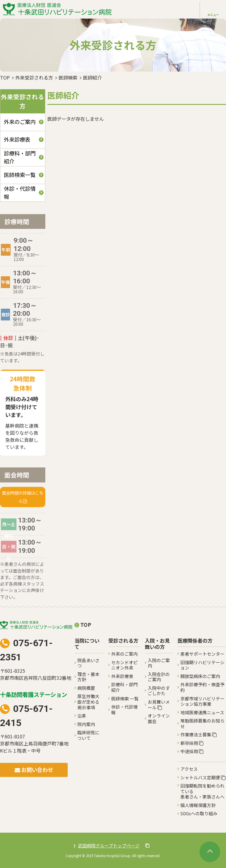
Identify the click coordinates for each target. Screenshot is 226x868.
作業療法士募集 (198, 734)
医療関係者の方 (195, 641)
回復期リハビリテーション (202, 665)
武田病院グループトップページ (114, 845)
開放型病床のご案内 (200, 676)
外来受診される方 (34, 77)
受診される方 (123, 641)
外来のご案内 (20, 122)
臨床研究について (88, 735)
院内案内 (86, 724)
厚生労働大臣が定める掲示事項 (88, 702)
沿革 (82, 716)
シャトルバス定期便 (203, 777)
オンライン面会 (159, 718)
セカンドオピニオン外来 (124, 665)
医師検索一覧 (20, 175)
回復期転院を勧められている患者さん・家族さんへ (202, 791)
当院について (87, 644)
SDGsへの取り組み (199, 813)
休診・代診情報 (20, 192)
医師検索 (68, 77)
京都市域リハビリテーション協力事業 (202, 701)
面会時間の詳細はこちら (23, 497)
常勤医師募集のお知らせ (202, 723)
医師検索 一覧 (125, 698)
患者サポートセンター (202, 654)
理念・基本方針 (88, 677)
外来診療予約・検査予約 (202, 687)
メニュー (213, 15)
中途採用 (192, 751)
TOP (5, 77)
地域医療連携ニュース (202, 712)
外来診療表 (17, 139)
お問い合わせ (34, 770)
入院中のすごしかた (159, 691)
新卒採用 (192, 743)
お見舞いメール (159, 705)
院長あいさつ (88, 663)
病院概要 (86, 688)
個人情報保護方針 (198, 805)
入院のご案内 (159, 663)
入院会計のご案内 (159, 677)
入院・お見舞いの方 (157, 644)
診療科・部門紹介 (20, 157)
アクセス (189, 769)
